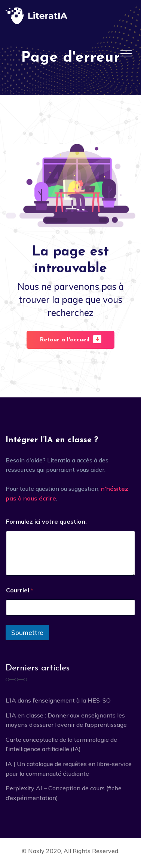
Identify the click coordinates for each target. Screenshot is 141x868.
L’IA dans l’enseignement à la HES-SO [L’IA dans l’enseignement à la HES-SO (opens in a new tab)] (58, 700)
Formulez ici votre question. (46, 522)
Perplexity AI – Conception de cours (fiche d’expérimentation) (64, 793)
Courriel (20, 590)
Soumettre (27, 633)
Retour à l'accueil (70, 339)
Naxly (36, 851)
